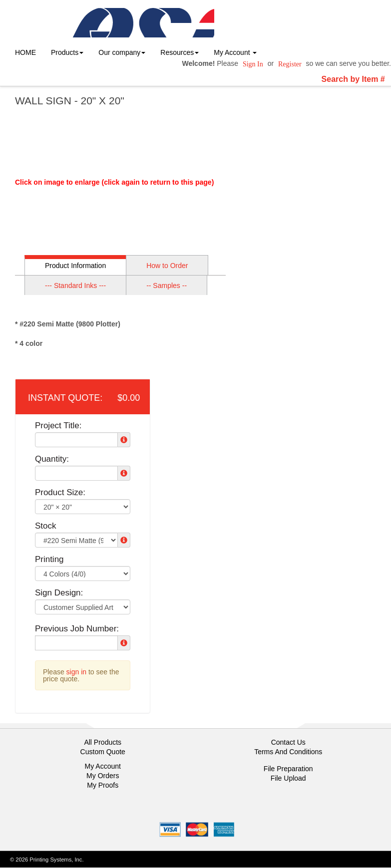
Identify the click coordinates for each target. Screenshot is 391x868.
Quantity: (52, 459)
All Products (103, 742)
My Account (103, 766)
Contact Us (288, 742)
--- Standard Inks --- (75, 286)
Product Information (75, 266)
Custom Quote (103, 752)
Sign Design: (59, 593)
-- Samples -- (167, 286)
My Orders (103, 776)
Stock (46, 526)
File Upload (288, 778)
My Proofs (103, 785)
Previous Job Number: (77, 629)
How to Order (167, 266)
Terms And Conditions (288, 752)
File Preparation (288, 769)
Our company (122, 52)
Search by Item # (353, 79)
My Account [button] (235, 52)
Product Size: (60, 492)
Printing (49, 559)
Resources (180, 52)
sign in (76, 672)
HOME (25, 52)
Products (67, 52)
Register (290, 64)
